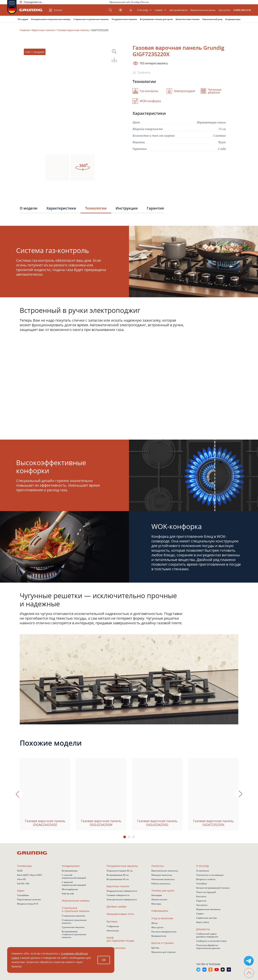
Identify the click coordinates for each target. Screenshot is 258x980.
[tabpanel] (45, 794)
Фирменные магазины (203, 10)
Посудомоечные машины (124, 19)
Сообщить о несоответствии (211, 941)
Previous (18, 794)
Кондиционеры (233, 19)
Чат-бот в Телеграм (208, 964)
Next (240, 794)
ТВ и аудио (23, 19)
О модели (29, 208)
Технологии (96, 208)
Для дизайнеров (178, 10)
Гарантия (155, 208)
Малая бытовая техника (187, 19)
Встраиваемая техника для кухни (156, 19)
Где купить (224, 10)
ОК (104, 960)
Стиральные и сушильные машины (91, 19)
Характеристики (61, 208)
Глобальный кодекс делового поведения (207, 935)
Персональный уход (212, 19)
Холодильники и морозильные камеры (51, 19)
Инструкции (127, 208)
